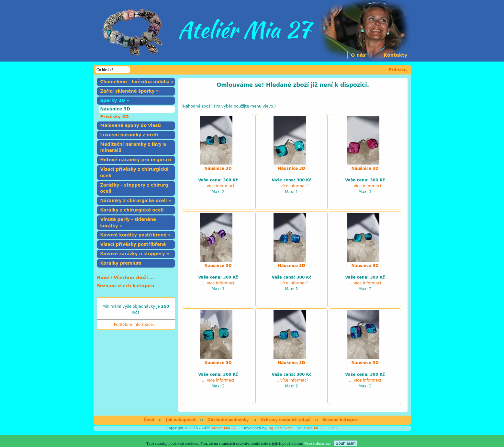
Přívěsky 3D (115, 117)
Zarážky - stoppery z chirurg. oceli (135, 188)
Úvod (149, 420)
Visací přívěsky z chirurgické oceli (135, 172)
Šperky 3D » (115, 101)
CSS (334, 428)
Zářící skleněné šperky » (130, 91)
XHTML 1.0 (316, 428)
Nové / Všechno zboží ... (126, 278)
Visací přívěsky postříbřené (133, 244)
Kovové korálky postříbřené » (136, 235)
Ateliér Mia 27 (224, 428)
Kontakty (395, 55)
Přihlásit (398, 70)
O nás (358, 55)
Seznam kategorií (341, 420)
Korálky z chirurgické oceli (132, 210)
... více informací (218, 186)
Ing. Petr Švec (280, 428)
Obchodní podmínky (228, 420)
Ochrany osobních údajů (286, 420)
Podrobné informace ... (136, 325)
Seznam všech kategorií (126, 286)
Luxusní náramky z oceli (129, 135)
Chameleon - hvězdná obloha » (137, 82)
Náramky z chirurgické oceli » (136, 201)
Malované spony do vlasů (131, 126)
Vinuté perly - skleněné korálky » (128, 223)
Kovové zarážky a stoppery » (135, 254)
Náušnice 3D (115, 109)
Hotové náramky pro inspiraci (136, 160)
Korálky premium (121, 263)
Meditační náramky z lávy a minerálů (133, 148)
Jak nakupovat (181, 420)
